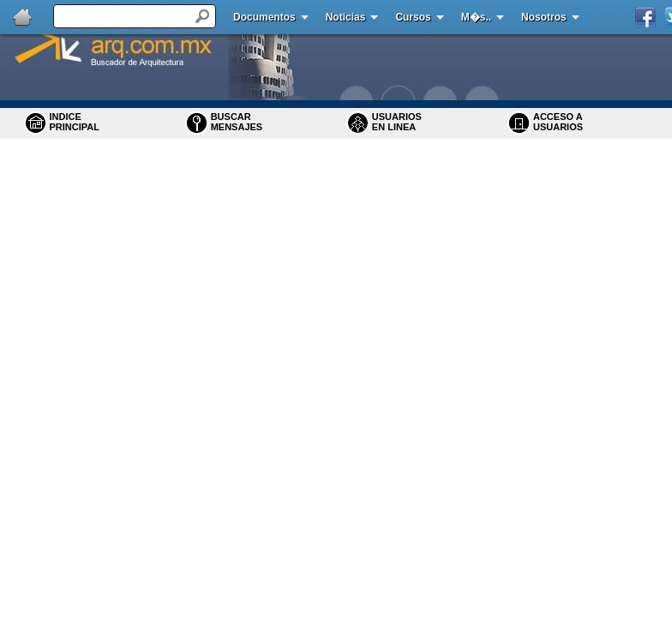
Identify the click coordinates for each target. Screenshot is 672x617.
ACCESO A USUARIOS (558, 122)
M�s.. (476, 17)
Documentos (264, 17)
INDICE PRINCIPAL (75, 122)
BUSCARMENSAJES (237, 122)
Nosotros (544, 17)
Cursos (413, 17)
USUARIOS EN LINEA (397, 122)
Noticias (346, 17)
